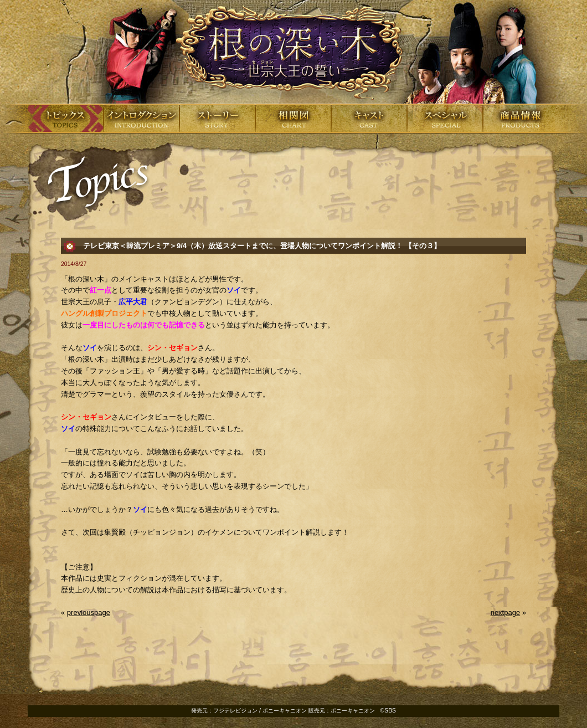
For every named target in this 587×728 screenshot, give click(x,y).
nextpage (506, 612)
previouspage (89, 612)
